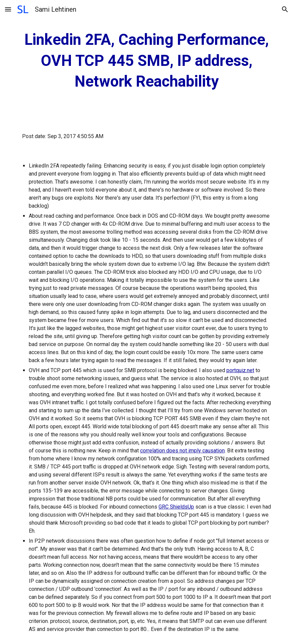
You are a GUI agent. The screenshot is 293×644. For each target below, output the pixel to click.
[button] (8, 9)
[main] (147, 61)
